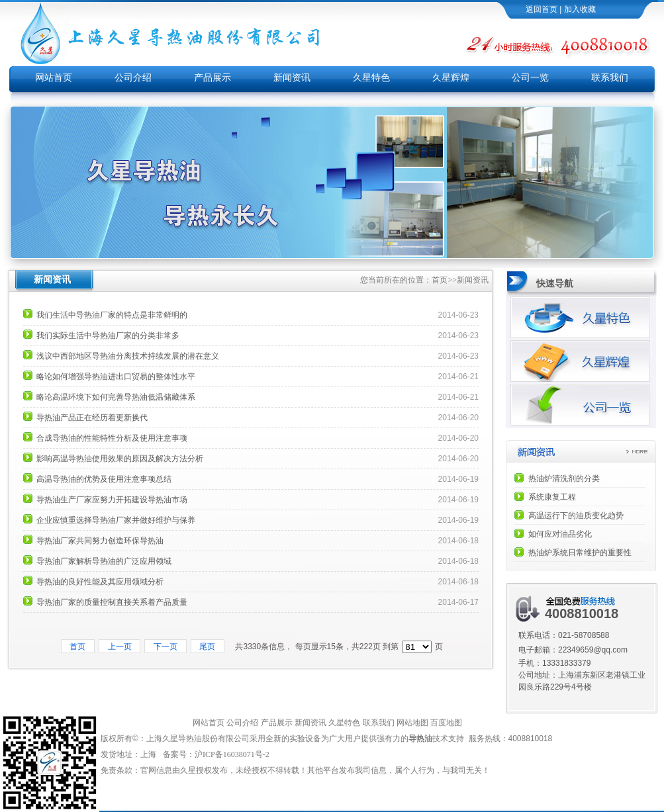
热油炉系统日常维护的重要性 (580, 553)
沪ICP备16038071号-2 (233, 754)
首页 (440, 280)
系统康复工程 (552, 497)
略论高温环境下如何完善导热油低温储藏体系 (116, 397)
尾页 (208, 647)
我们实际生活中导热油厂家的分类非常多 (108, 336)
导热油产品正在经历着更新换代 (92, 418)
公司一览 (530, 78)
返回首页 (542, 9)
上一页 (119, 647)
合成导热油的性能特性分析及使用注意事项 (112, 438)
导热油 (420, 739)
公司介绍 (133, 78)
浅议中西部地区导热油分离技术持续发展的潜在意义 (128, 356)
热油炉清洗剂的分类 (564, 478)
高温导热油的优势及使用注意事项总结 (104, 479)
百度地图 (446, 723)
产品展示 (213, 78)
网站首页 (54, 78)
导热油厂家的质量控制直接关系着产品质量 (112, 602)
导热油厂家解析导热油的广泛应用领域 (104, 561)
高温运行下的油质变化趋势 (576, 516)
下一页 (165, 647)
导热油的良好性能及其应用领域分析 (100, 582)
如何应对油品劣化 (560, 534)
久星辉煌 (451, 78)
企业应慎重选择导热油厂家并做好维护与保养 (116, 520)
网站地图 (412, 723)
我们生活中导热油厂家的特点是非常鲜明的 (112, 315)
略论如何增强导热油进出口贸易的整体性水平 (116, 377)
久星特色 (371, 78)
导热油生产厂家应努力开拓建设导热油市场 (112, 500)
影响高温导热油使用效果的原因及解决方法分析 (120, 459)
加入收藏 (580, 9)
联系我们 (610, 78)
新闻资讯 (292, 78)
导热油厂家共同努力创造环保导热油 (100, 541)
